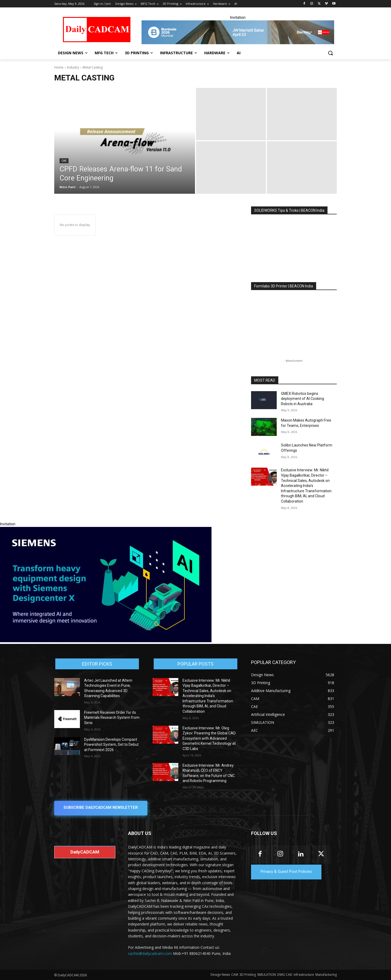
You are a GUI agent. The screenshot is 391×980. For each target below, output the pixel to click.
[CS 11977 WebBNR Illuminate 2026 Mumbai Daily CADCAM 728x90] (238, 32)
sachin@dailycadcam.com (150, 953)
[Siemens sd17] (106, 641)
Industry (73, 67)
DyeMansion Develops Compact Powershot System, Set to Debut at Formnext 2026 (111, 745)
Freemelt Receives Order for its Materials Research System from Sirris (112, 718)
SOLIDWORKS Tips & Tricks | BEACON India (289, 210)
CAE (64, 161)
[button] (330, 53)
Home (59, 67)
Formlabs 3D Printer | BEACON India (284, 286)
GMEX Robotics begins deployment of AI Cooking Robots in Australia (303, 399)
